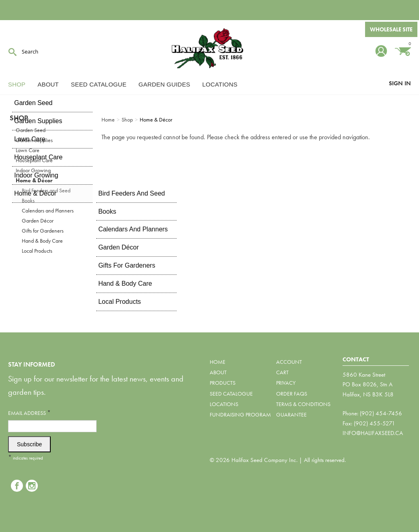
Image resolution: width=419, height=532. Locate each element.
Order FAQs (292, 394)
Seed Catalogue (99, 84)
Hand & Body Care (42, 241)
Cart (282, 372)
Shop (17, 84)
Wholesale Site (391, 29)
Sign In (400, 83)
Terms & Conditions (303, 404)
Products (223, 383)
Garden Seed (31, 130)
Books (28, 200)
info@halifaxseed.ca (373, 433)
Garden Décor (38, 221)
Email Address (29, 413)
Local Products (37, 251)
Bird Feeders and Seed (46, 190)
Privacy (286, 383)
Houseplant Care (34, 160)
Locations (220, 84)
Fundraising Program (240, 414)
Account (289, 362)
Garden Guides (164, 84)
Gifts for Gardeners (43, 231)
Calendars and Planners (48, 210)
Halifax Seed (210, 48)
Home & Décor (34, 180)
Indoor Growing (33, 170)
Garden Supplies (34, 140)
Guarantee (291, 414)
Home (218, 362)
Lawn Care (28, 150)
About (48, 84)
